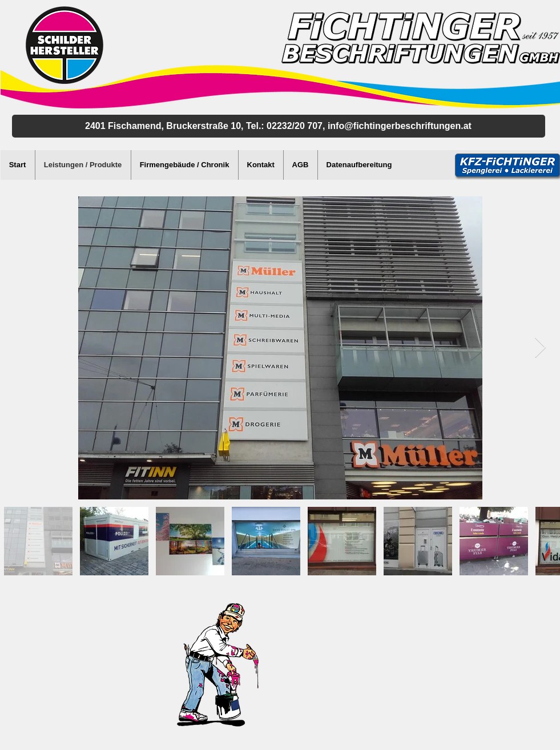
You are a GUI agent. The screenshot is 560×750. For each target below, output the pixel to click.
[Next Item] (540, 348)
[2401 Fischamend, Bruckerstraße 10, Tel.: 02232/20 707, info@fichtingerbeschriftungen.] (279, 126)
